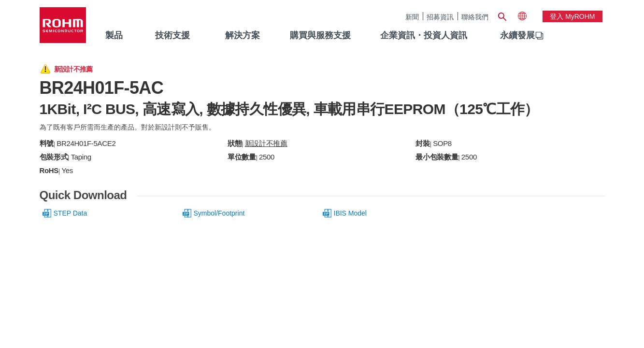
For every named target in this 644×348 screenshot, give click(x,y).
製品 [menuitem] (114, 35)
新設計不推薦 (266, 143)
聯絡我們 (475, 17)
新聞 (412, 17)
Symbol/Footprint (219, 213)
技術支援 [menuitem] (172, 35)
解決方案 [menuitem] (243, 35)
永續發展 (517, 35)
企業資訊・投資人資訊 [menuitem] (424, 35)
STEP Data (71, 213)
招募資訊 (440, 17)
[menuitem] (517, 36)
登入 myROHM (572, 16)
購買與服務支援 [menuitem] (320, 35)
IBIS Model (350, 213)
